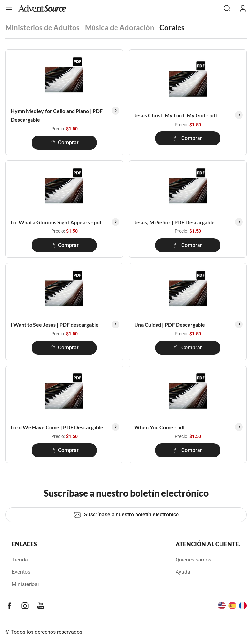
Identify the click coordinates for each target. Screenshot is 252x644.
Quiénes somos (193, 560)
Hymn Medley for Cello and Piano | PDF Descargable (57, 115)
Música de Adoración (120, 27)
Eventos (21, 572)
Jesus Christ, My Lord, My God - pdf (176, 115)
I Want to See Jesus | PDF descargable (55, 325)
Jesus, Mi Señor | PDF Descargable (174, 222)
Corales (172, 27)
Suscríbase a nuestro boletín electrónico (126, 515)
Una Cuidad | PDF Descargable (170, 325)
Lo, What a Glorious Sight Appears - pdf (56, 222)
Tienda (20, 560)
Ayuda (183, 572)
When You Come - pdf (160, 427)
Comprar (64, 143)
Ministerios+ (26, 584)
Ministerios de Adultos (42, 27)
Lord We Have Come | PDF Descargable (57, 427)
